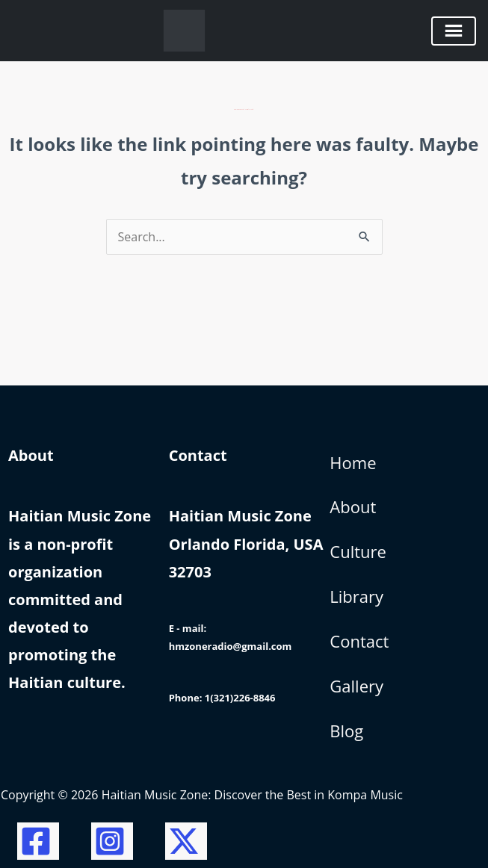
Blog (346, 731)
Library (356, 596)
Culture (358, 551)
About (353, 506)
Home (353, 462)
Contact (359, 641)
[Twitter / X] (186, 841)
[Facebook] (38, 841)
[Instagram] (112, 841)
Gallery (356, 686)
